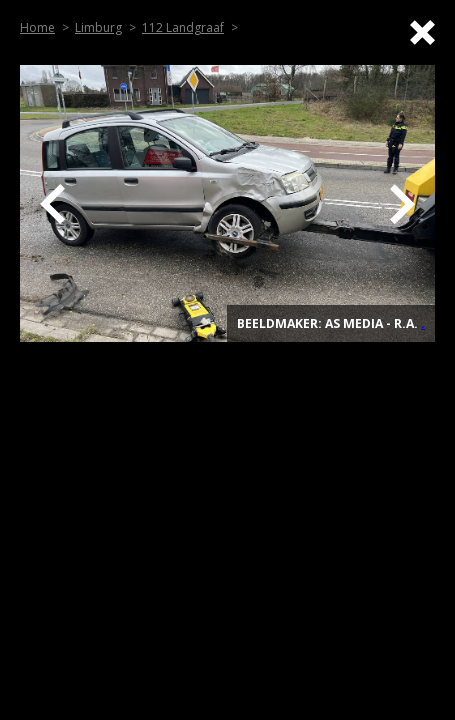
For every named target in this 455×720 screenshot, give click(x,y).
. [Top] (423, 323)
